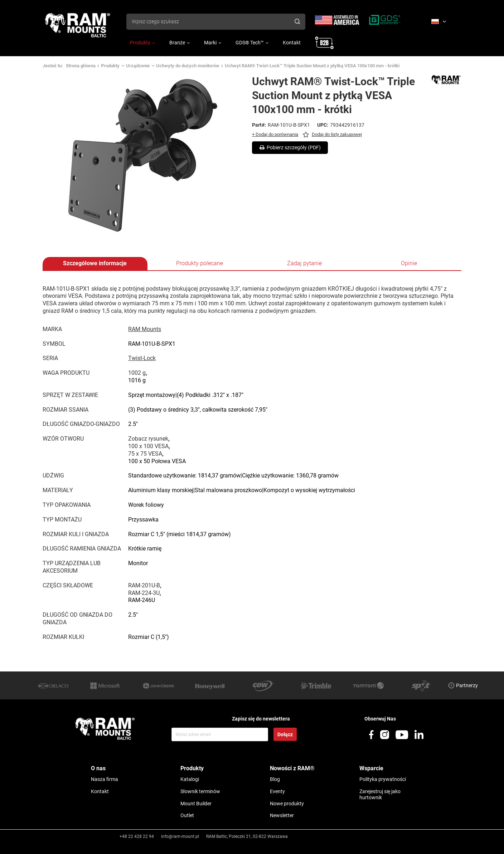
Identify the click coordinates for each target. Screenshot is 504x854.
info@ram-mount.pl (180, 836)
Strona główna (81, 66)
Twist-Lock (142, 358)
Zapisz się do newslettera (261, 719)
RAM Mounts (145, 329)
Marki (210, 43)
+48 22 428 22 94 (137, 836)
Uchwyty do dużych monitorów (188, 66)
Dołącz (285, 734)
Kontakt (292, 43)
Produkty (140, 43)
